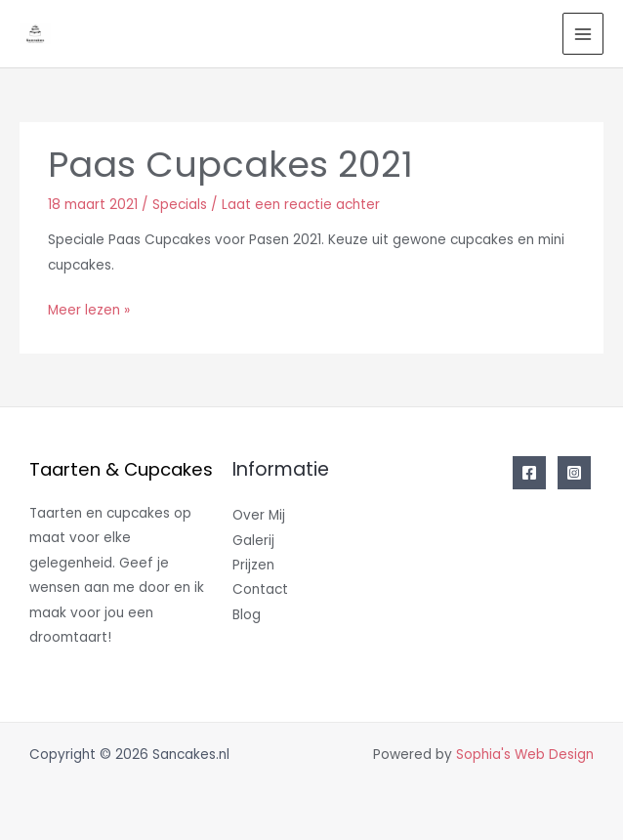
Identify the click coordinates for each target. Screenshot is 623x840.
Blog (247, 615)
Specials (180, 205)
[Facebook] (529, 473)
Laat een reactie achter (301, 205)
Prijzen (253, 565)
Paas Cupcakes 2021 (230, 165)
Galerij (253, 541)
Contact (260, 589)
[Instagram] (574, 473)
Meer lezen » (89, 309)
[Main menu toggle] (583, 34)
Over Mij (259, 515)
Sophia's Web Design (525, 755)
